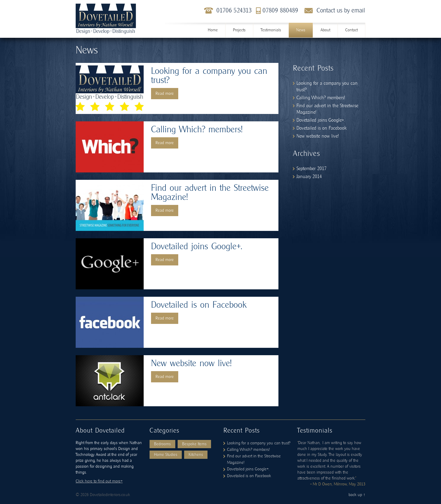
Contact (351, 30)
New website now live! (191, 363)
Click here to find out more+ (99, 481)
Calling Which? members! (197, 130)
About (325, 30)
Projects (239, 30)
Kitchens (196, 455)
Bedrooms (162, 444)
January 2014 (309, 177)
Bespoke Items (194, 444)
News (301, 30)
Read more (165, 94)
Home (213, 30)
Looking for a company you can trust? (259, 443)
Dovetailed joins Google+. (197, 247)
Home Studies (166, 455)
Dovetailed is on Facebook (199, 305)
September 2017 (312, 169)
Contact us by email (341, 10)
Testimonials (271, 30)
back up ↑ (357, 495)
